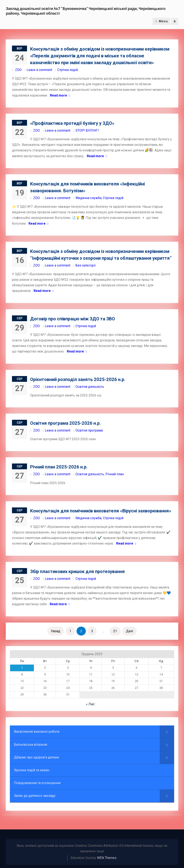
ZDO (18, 70)
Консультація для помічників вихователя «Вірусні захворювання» (101, 511)
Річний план (115, 474)
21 (115, 631)
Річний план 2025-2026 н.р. (59, 467)
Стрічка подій (68, 70)
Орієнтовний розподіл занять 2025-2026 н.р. (78, 379)
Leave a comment (39, 70)
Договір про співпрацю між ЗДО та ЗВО (73, 319)
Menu (161, 21)
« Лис (90, 704)
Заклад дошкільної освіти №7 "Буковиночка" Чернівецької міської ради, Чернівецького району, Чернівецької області (86, 11)
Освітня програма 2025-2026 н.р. (65, 423)
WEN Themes (107, 858)
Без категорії (86, 265)
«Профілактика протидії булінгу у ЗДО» (72, 123)
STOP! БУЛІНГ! (87, 130)
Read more (58, 95)
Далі (130, 631)
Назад (56, 631)
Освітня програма (89, 430)
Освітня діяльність (90, 387)
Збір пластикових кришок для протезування (77, 571)
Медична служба (88, 198)
